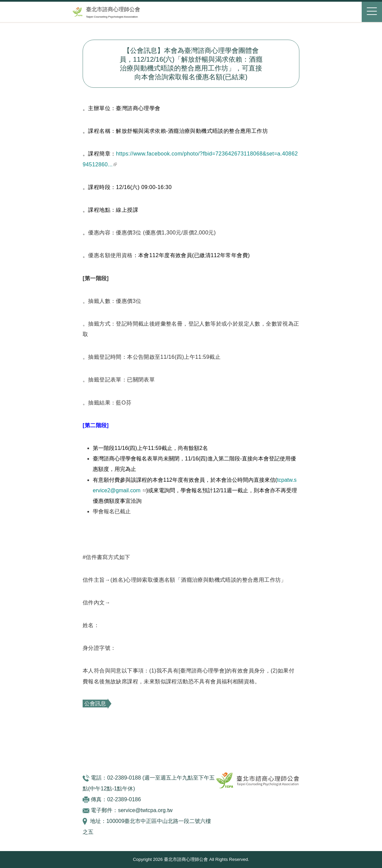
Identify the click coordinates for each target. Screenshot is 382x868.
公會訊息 (95, 704)
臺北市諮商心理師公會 (113, 9)
